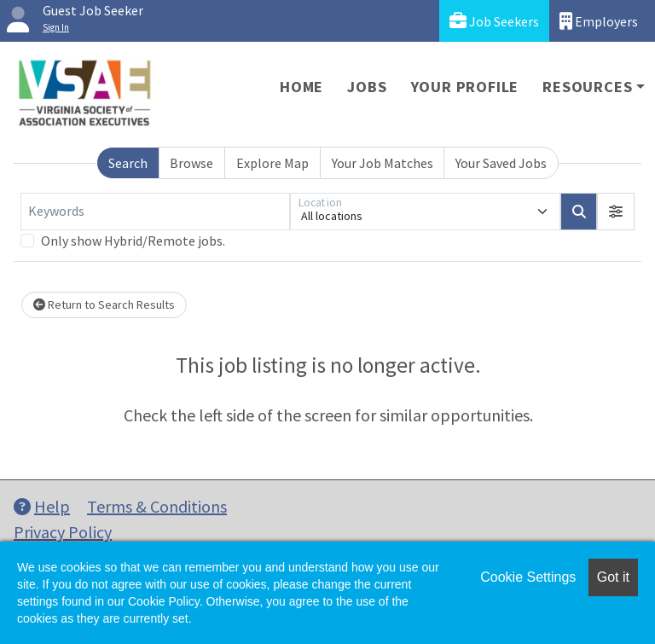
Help (42, 506)
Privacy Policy (63, 532)
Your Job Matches (383, 163)
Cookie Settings (528, 577)
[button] (616, 212)
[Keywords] (155, 212)
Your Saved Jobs (501, 163)
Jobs (367, 87)
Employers (599, 21)
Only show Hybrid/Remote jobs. (133, 241)
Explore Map (272, 163)
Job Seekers (494, 21)
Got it (613, 577)
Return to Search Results (104, 305)
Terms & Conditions (157, 506)
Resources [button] (587, 87)
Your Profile (465, 87)
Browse (191, 163)
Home (301, 87)
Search (128, 163)
